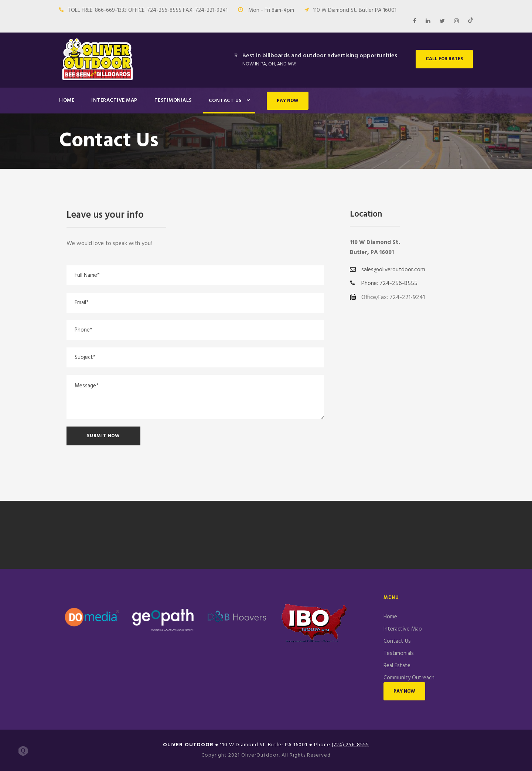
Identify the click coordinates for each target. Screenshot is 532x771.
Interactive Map (114, 100)
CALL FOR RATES (444, 59)
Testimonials (173, 100)
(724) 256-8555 (350, 745)
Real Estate (397, 666)
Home (67, 100)
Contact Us (225, 101)
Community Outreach (409, 678)
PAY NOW (288, 101)
